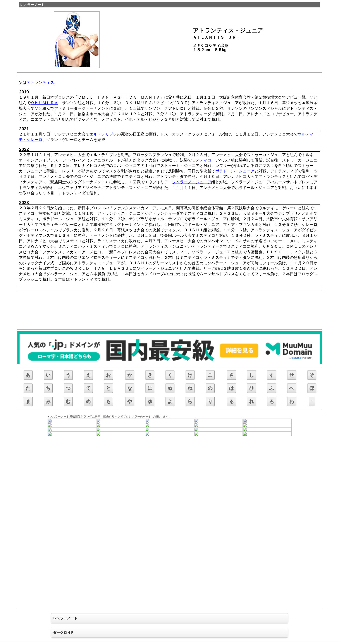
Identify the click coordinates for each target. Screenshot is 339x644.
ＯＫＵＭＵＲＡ (44, 103)
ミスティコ (201, 160)
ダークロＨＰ (64, 633)
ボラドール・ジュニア (235, 171)
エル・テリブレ (103, 134)
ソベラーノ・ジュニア (192, 182)
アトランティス (40, 82)
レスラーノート (32, 5)
